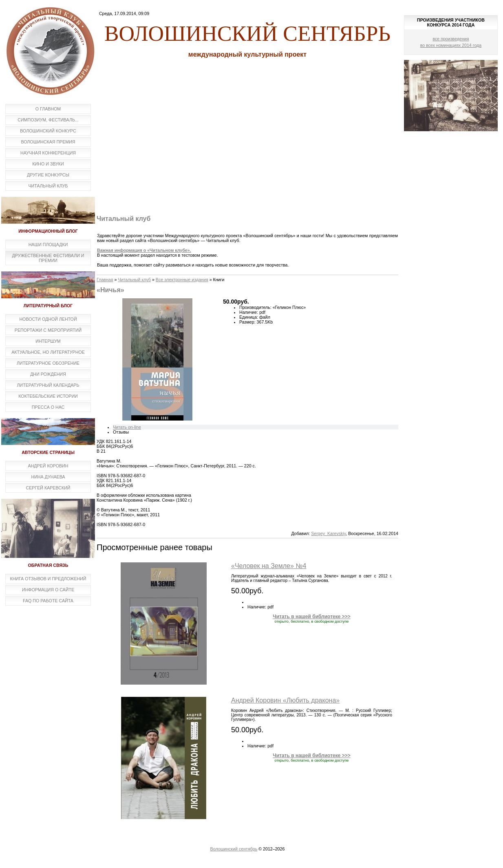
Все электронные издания (182, 280)
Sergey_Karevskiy (328, 533)
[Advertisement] (247, 148)
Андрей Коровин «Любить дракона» (285, 700)
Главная (105, 280)
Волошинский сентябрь (234, 849)
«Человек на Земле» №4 (269, 566)
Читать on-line (127, 427)
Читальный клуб (134, 280)
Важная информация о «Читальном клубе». (144, 250)
